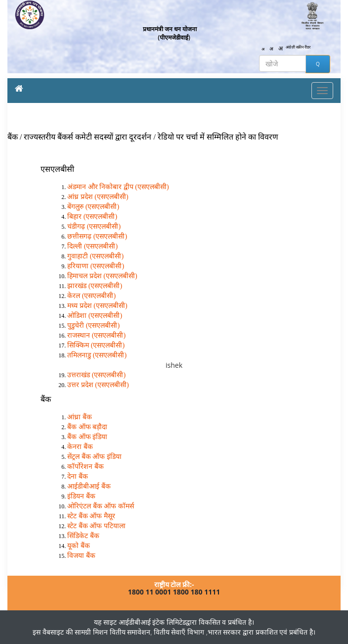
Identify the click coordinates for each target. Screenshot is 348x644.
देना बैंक (78, 476)
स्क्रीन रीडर (303, 47)
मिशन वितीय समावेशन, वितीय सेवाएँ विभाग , (149, 632)
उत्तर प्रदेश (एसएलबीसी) (98, 385)
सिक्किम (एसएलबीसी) (96, 345)
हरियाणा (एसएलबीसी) (96, 266)
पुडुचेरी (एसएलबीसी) (93, 325)
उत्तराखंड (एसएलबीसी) (96, 375)
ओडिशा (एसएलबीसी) (95, 316)
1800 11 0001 (150, 592)
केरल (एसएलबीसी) (91, 296)
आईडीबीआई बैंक (89, 486)
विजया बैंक (81, 556)
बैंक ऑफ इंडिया (87, 437)
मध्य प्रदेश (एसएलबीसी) (97, 306)
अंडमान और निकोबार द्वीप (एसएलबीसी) (118, 187)
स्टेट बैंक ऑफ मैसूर (91, 516)
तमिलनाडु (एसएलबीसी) (97, 355)
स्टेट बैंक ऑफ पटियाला (96, 526)
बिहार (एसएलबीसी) (92, 217)
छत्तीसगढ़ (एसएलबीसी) (97, 236)
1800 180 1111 (196, 592)
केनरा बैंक (80, 447)
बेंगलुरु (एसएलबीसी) (93, 207)
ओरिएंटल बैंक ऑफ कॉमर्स (101, 506)
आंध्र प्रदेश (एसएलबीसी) (98, 197)
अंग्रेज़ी (290, 47)
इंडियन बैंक (81, 496)
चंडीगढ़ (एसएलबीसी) (94, 226)
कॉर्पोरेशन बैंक (86, 467)
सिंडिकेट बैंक (83, 536)
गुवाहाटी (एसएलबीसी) (95, 256)
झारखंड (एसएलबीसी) (95, 286)
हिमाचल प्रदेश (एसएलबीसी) (102, 276)
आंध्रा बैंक (80, 417)
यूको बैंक (79, 546)
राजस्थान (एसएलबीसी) (96, 335)
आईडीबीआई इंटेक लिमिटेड (152, 622)
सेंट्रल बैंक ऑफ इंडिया (94, 457)
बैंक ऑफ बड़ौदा (87, 427)
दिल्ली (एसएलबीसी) (92, 246)
